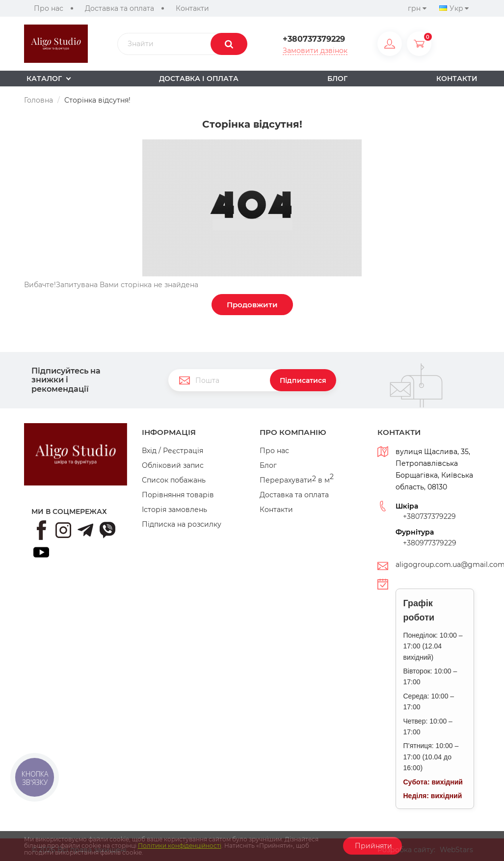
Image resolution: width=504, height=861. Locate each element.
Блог (268, 465)
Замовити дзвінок (315, 51)
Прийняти (372, 846)
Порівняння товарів (178, 495)
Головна (39, 100)
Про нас (49, 8)
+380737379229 (314, 39)
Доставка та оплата (119, 8)
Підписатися (303, 380)
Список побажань (174, 480)
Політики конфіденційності (180, 846)
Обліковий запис (173, 465)
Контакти (192, 8)
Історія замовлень (174, 510)
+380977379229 (430, 543)
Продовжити (252, 305)
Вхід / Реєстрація (172, 451)
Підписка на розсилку (182, 524)
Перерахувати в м (297, 480)
